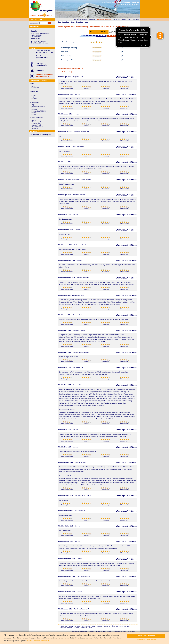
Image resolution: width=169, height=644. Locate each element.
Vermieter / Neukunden (104, 19)
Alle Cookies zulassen (146, 636)
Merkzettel (136, 19)
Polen (121, 626)
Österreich (115, 626)
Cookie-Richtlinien (34, 641)
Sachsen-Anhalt (36, 125)
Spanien (76, 628)
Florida (71, 626)
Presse (124, 19)
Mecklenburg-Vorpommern (39, 122)
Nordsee (34, 109)
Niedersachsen (36, 123)
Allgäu (33, 105)
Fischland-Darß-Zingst (38, 106)
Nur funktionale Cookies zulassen (146, 639)
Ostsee (34, 113)
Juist (33, 94)
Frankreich (77, 626)
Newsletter (92, 19)
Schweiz (70, 628)
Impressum (131, 631)
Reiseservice (83, 19)
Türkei (90, 628)
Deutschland (63, 626)
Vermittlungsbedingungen (79, 631)
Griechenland (86, 626)
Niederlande (107, 626)
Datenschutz (107, 631)
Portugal (127, 626)
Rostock (34, 114)
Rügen (34, 95)
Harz (33, 108)
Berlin (33, 86)
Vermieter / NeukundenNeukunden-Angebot (45, 76)
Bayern (34, 120)
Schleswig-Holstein (37, 127)
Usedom (34, 99)
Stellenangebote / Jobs (119, 631)
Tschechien (84, 628)
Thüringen (35, 128)
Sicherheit (40, 71)
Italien (93, 626)
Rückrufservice (42, 65)
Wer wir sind (117, 19)
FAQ (129, 19)
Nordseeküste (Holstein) (39, 111)
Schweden (63, 628)
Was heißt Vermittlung (95, 631)
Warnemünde (36, 88)
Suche (76, 19)
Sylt (33, 97)
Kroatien (99, 626)
